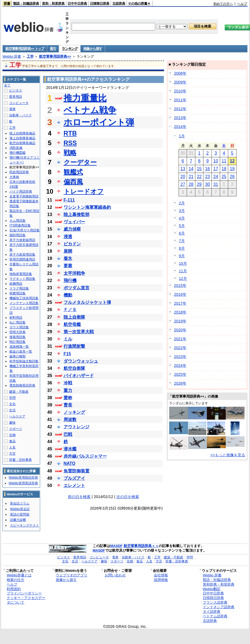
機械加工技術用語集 (24, 298)
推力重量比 (85, 98)
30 (207, 184)
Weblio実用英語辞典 (23, 483)
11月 (183, 271)
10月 (183, 263)
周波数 (70, 420)
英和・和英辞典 (53, 4)
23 (207, 177)
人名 (12, 447)
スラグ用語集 (19, 288)
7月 (182, 241)
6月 (182, 233)
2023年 (180, 357)
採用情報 (161, 580)
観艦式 (73, 172)
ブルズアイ (74, 478)
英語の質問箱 (20, 514)
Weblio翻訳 (212, 589)
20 (183, 177)
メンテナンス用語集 (24, 303)
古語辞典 (119, 4)
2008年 (180, 73)
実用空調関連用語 (22, 259)
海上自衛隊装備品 (22, 138)
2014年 (180, 127)
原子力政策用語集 (22, 255)
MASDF (116, 546)
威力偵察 (72, 229)
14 (191, 169)
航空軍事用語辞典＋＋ (141, 546)
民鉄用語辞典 (19, 172)
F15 (67, 354)
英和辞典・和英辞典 (219, 584)
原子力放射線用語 (22, 240)
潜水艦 (70, 449)
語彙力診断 (18, 520)
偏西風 (73, 182)
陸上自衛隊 (74, 317)
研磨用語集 (18, 293)
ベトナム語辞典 (215, 616)
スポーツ (16, 429)
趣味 (12, 423)
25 (224, 177)
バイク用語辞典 (21, 192)
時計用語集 (18, 342)
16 (207, 169)
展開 (68, 251)
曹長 (68, 405)
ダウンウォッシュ (81, 361)
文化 (12, 404)
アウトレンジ (77, 427)
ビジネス (16, 90)
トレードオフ (84, 191)
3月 (182, 211)
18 (224, 169)
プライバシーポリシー (24, 593)
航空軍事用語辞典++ (55, 56)
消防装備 (16, 148)
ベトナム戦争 (90, 110)
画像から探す (93, 49)
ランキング (70, 49)
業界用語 (16, 97)
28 (191, 184)
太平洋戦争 (74, 273)
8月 (182, 248)
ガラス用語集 (19, 327)
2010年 (180, 91)
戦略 (70, 153)
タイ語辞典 (212, 612)
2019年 (180, 321)
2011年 (180, 100)
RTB (70, 133)
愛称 (68, 398)
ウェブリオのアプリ (72, 575)
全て (7, 85)
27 (183, 184)
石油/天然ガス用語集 (24, 230)
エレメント (74, 485)
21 (191, 177)
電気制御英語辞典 (22, 385)
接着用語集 (18, 337)
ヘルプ (242, 4)
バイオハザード (79, 376)
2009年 (180, 82)
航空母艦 (72, 324)
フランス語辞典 (215, 602)
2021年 (180, 339)
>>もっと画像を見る (228, 455)
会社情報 (161, 575)
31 (216, 184)
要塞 (68, 266)
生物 (12, 435)
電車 (12, 109)
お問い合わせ (115, 575)
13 (183, 169)
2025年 (180, 374)
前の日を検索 (79, 497)
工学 (30, 56)
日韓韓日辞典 (100, 4)
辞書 (7, 4)
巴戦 (68, 434)
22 (199, 177)
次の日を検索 (128, 497)
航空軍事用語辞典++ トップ (25, 49)
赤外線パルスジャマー (85, 456)
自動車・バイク (20, 115)
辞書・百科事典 (20, 460)
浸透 (68, 237)
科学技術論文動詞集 (24, 361)
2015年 (180, 286)
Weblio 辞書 (12, 56)
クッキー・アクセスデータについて (26, 600)
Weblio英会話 (20, 509)
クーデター (80, 162)
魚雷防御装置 (77, 471)
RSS (70, 143)
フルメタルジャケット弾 (87, 302)
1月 (182, 136)
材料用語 (16, 318)
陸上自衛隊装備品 (22, 133)
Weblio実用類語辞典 (23, 478)
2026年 (180, 383)
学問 (12, 398)
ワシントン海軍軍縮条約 (87, 207)
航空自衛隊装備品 (22, 143)
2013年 (180, 118)
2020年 (180, 330)
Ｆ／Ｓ (70, 310)
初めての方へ (223, 4)
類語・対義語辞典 (26, 4)
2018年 (180, 312)
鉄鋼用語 (16, 284)
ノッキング (74, 412)
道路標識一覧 (19, 347)
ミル (68, 339)
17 (216, 169)
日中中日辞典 (77, 4)
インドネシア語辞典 (219, 607)
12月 (183, 279)
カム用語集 (18, 221)
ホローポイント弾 (99, 122)
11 (224, 161)
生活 (12, 410)
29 (199, 184)
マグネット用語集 (22, 279)
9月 (182, 256)
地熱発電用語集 (21, 274)
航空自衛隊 (74, 368)
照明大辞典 (18, 332)
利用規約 (14, 589)
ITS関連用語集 (20, 225)
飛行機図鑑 (18, 153)
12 (232, 161)
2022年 (180, 348)
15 (199, 169)
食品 (12, 441)
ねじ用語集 (18, 322)
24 (216, 177)
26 (232, 177)
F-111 (69, 200)
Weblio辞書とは (19, 575)
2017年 (180, 303)
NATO (70, 463)
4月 (182, 218)
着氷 (68, 258)
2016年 (180, 294)
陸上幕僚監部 (77, 215)
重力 (68, 390)
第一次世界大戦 (79, 332)
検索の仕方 (15, 580)
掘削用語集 (18, 235)
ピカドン (72, 244)
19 (232, 169)
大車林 (14, 177)
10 (216, 161)
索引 (53, 49)
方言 (12, 454)
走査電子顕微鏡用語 (24, 196)
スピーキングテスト (25, 525)
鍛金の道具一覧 (21, 351)
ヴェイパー (74, 222)
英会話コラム (20, 503)
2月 (182, 203)
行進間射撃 (74, 346)
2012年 (180, 109)
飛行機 (70, 281)
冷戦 (68, 383)
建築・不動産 (19, 392)
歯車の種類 (18, 356)
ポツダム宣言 (77, 288)
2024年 (180, 365)
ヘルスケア (17, 416)
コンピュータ (19, 103)
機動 (68, 295)
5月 (182, 226)
